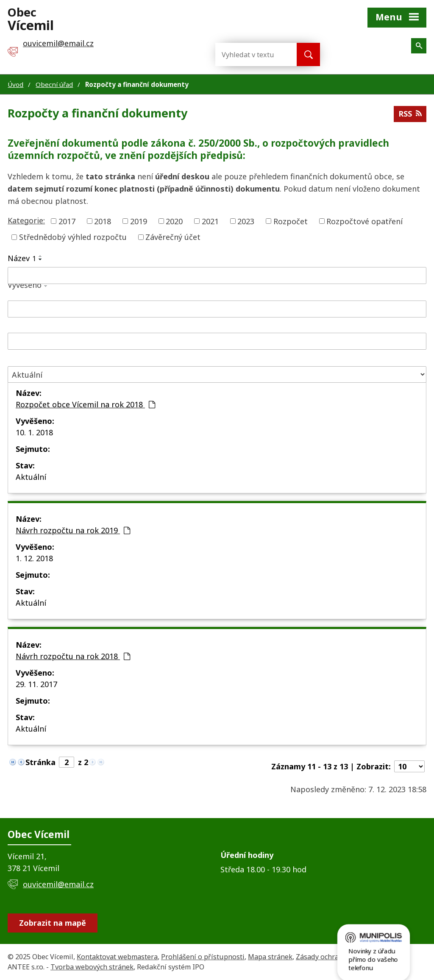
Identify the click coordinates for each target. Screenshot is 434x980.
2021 (210, 221)
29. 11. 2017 (36, 684)
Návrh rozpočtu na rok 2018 (73, 656)
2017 (67, 221)
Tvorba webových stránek (92, 967)
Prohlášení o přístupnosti (203, 957)
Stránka (40, 762)
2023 (246, 221)
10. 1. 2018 (34, 432)
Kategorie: (26, 220)
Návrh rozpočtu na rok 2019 (73, 530)
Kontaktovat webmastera (117, 957)
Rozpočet (291, 221)
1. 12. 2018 (34, 558)
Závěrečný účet (173, 237)
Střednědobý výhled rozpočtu (73, 237)
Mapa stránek (270, 957)
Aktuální (31, 477)
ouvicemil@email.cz (58, 884)
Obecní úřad (54, 84)
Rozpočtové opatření (364, 221)
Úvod (15, 84)
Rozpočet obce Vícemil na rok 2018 (85, 404)
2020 (174, 221)
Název (22, 258)
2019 (139, 221)
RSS (410, 114)
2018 (103, 221)
